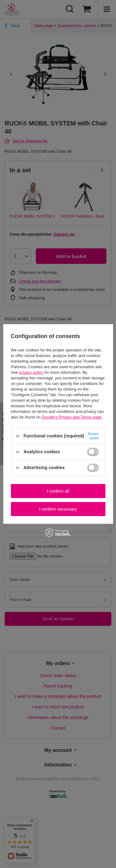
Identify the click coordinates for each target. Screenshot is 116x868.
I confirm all (58, 491)
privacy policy (31, 372)
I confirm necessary (58, 509)
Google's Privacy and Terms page (72, 417)
